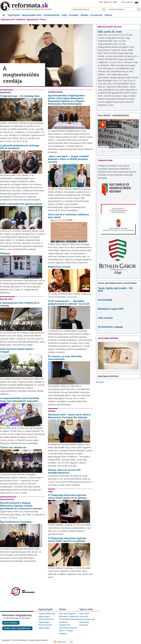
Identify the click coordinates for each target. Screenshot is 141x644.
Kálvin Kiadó (84, 614)
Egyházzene (32, 19)
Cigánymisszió (8, 19)
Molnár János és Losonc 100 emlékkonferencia (64, 471)
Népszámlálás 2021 (32, 15)
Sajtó (64, 15)
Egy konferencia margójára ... (17, 522)
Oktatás (85, 15)
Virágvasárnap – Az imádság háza (20, 96)
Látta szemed (105, 318)
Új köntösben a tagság (110, 327)
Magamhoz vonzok (59, 267)
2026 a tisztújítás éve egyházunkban (21, 204)
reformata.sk (103, 151)
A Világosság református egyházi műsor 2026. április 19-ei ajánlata (67, 496)
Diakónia (21, 19)
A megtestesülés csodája (21, 75)
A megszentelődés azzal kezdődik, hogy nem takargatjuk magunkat (20, 400)
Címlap (4, 14)
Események (97, 15)
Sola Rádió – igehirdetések (113, 115)
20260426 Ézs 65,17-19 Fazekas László (122, 151)
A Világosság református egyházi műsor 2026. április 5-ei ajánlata (67, 540)
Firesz (43, 19)
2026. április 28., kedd (110, 32)
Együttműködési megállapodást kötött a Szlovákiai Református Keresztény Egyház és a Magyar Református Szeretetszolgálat (66, 100)
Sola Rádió (84, 625)
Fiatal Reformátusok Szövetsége (117, 283)
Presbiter (74, 15)
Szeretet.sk (84, 617)
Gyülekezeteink (52, 15)
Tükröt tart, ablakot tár (13, 447)
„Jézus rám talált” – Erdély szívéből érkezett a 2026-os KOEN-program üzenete (68, 159)
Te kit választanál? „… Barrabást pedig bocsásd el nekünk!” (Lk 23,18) (69, 302)
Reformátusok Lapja (87, 619)
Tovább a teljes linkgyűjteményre (17, 628)
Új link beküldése (11, 623)
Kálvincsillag (84, 622)
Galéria (108, 15)
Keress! (139, 9)
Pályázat (5, 253)
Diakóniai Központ (108, 376)
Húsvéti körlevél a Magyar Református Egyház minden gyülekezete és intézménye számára (21, 506)
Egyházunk (14, 15)
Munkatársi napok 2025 (111, 309)
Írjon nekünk (127, 2)
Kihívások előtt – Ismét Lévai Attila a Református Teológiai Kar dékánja (69, 416)
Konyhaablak (105, 300)
